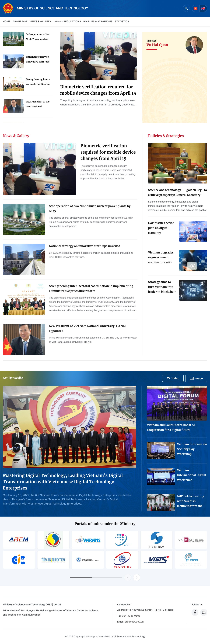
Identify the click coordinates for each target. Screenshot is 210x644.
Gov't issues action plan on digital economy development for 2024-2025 (161, 228)
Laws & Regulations (67, 22)
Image (196, 378)
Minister (151, 41)
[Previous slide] (128, 577)
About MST (20, 22)
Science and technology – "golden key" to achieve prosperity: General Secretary (177, 193)
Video (173, 378)
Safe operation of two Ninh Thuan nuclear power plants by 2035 (38, 37)
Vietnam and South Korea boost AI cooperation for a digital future (171, 428)
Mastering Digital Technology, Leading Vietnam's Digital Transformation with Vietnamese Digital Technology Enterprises (63, 482)
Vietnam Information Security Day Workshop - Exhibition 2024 (192, 450)
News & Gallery (41, 22)
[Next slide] (137, 577)
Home (6, 22)
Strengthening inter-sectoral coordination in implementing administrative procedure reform (38, 82)
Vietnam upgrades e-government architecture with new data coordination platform (161, 258)
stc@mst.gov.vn (134, 622)
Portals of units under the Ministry (105, 524)
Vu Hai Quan (157, 45)
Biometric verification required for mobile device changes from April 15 (98, 90)
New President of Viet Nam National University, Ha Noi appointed (38, 105)
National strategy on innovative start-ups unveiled (38, 60)
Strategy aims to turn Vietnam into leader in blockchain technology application (162, 287)
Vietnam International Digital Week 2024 (191, 475)
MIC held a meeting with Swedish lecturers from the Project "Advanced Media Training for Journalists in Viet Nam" (191, 502)
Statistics (122, 22)
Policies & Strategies (98, 22)
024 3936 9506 (131, 616)
